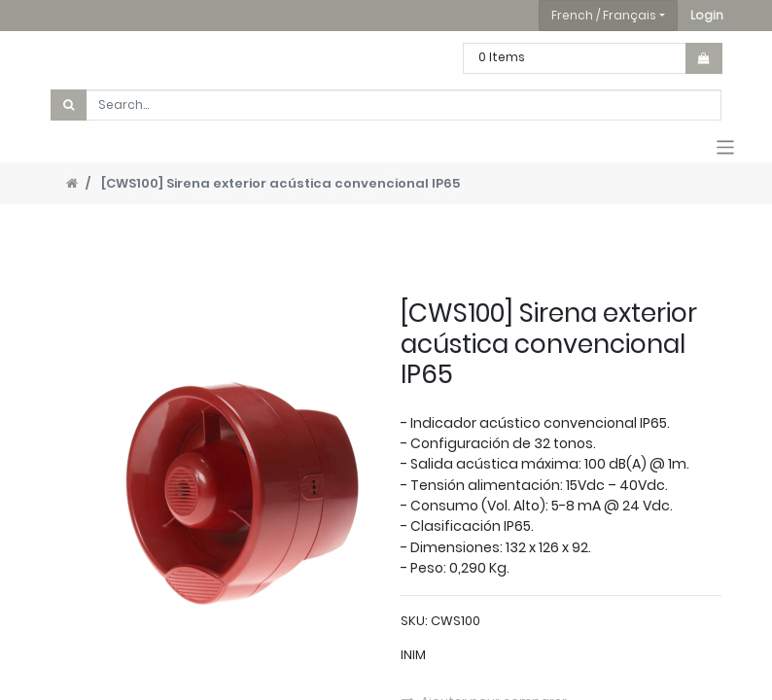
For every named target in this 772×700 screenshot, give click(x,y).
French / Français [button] (604, 15)
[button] (707, 16)
